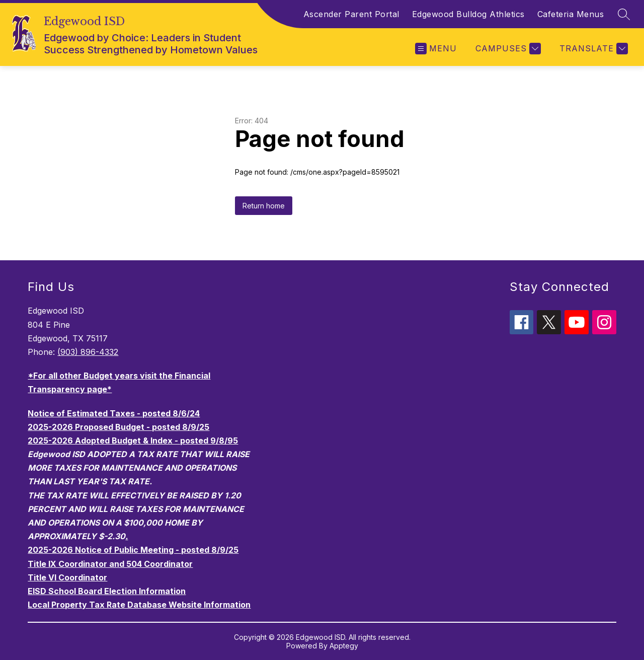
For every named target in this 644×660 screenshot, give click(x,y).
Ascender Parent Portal (351, 14)
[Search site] (624, 14)
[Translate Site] (592, 49)
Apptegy (344, 646)
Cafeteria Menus (571, 14)
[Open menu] (436, 49)
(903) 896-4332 (88, 352)
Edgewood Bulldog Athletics (468, 14)
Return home (264, 206)
